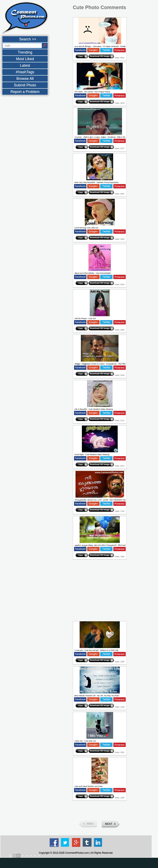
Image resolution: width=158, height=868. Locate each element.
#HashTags (25, 72)
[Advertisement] (18, 171)
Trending (25, 52)
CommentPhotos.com (77, 853)
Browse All (25, 79)
